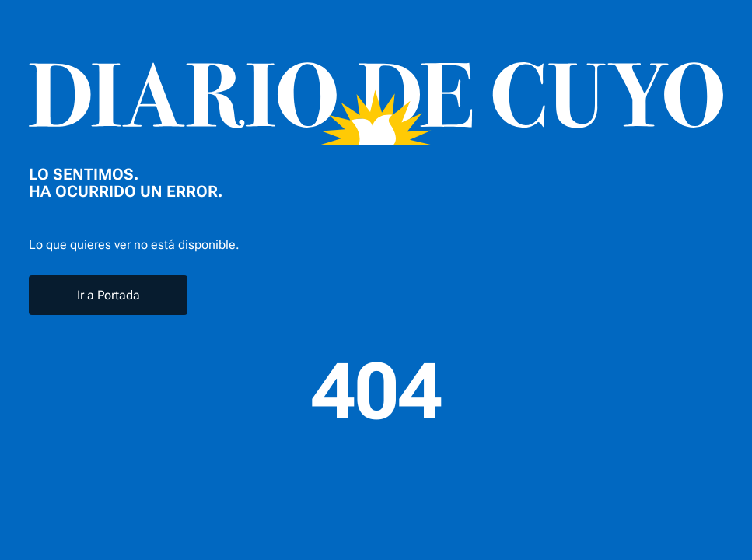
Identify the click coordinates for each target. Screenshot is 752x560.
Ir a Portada (108, 295)
